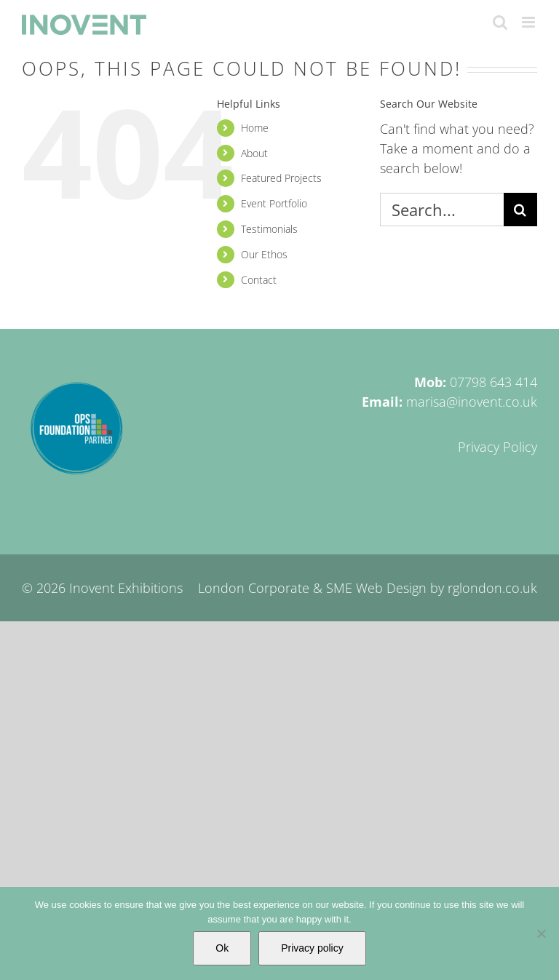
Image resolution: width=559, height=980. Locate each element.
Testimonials (269, 229)
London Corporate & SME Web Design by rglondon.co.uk (368, 588)
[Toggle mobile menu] (530, 22)
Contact (259, 280)
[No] (541, 933)
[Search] (520, 210)
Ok (222, 948)
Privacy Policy (497, 447)
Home (255, 128)
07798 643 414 (493, 382)
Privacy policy (312, 948)
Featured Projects (281, 178)
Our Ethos (264, 254)
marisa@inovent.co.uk (472, 402)
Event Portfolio (274, 203)
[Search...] (442, 210)
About (254, 153)
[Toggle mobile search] (500, 22)
